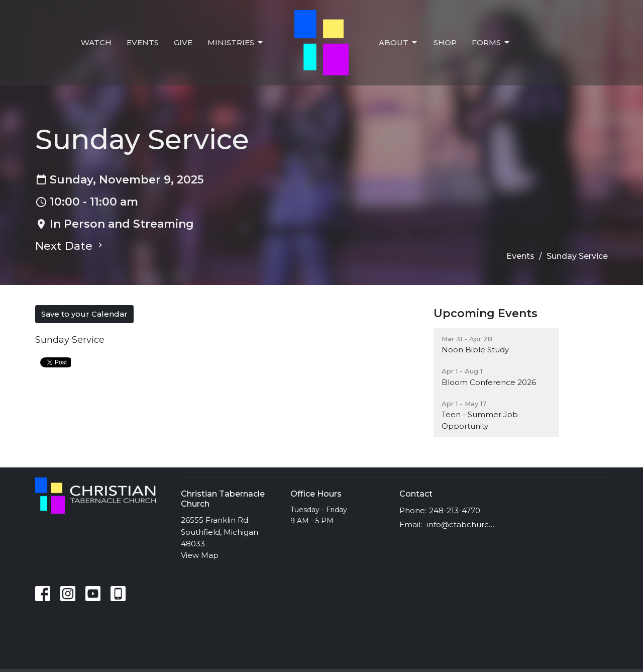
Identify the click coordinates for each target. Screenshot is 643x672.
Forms (491, 43)
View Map (200, 555)
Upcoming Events (486, 313)
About (399, 43)
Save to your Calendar (84, 314)
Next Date (70, 246)
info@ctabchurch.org (463, 524)
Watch (96, 42)
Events (143, 42)
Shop (445, 42)
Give (183, 42)
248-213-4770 (455, 510)
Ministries (236, 43)
